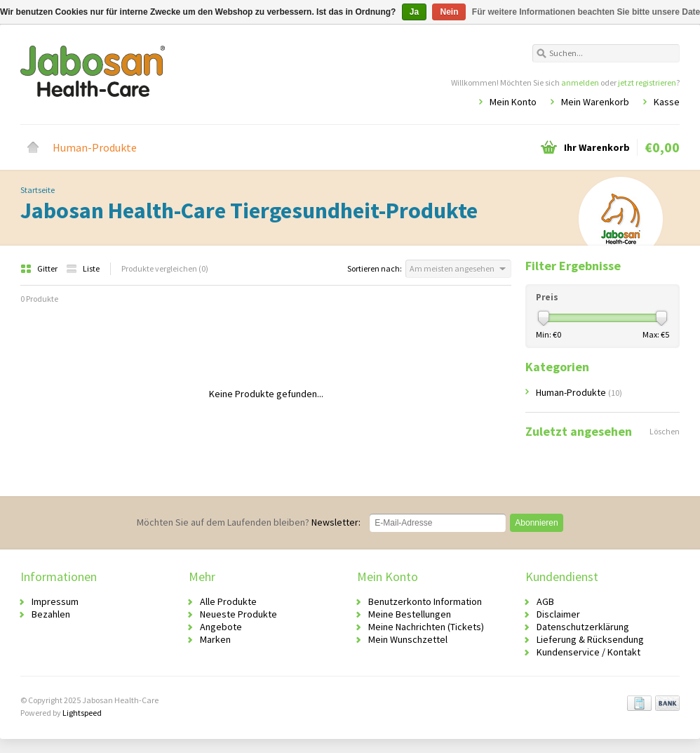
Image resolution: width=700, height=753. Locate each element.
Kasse (667, 102)
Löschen (665, 431)
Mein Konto (513, 102)
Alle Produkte (228, 601)
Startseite (33, 147)
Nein (449, 12)
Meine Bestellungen (410, 614)
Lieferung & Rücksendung (590, 639)
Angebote (221, 627)
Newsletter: (249, 522)
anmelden (580, 82)
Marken (215, 639)
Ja (414, 12)
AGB (545, 601)
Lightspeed (82, 713)
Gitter (40, 268)
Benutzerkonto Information (425, 601)
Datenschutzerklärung (583, 627)
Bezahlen (51, 614)
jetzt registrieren (647, 82)
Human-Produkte (95, 147)
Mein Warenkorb (595, 102)
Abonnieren (536, 523)
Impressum (55, 601)
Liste (83, 268)
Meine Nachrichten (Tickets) (426, 627)
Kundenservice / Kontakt (588, 652)
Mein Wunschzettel (408, 639)
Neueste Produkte (238, 614)
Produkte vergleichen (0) (165, 268)
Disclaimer (558, 614)
